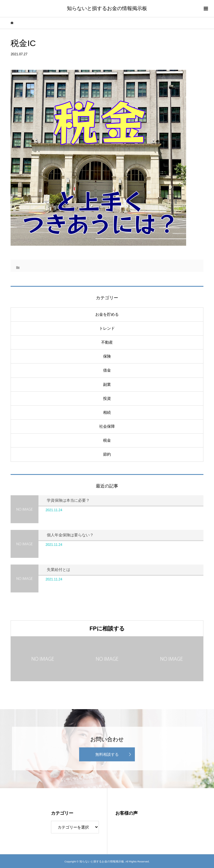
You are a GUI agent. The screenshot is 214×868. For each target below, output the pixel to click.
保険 (107, 356)
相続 (107, 412)
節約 (107, 454)
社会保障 (107, 426)
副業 (107, 384)
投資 (107, 398)
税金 (107, 440)
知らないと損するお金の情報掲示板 (107, 8)
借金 (107, 370)
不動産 (107, 342)
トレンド (107, 328)
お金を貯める (107, 314)
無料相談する (107, 754)
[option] (43, 659)
